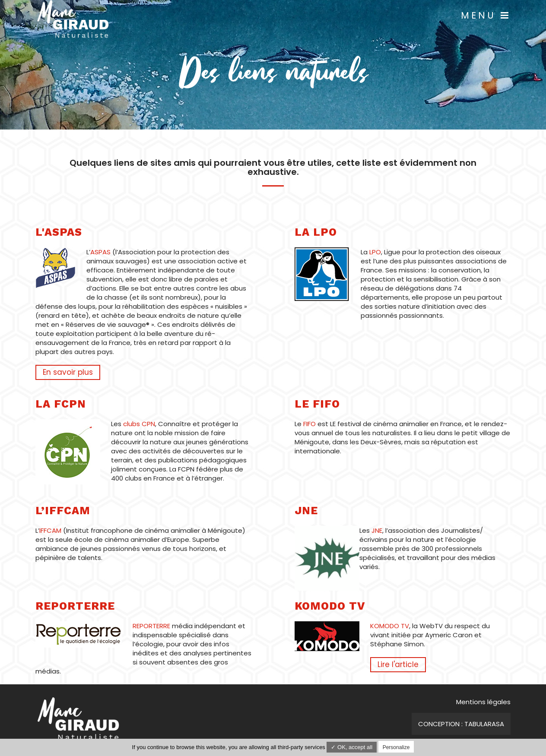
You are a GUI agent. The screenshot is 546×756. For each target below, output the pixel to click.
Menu (486, 15)
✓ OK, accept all (352, 747)
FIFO (310, 424)
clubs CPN (139, 424)
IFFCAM (50, 530)
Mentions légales (483, 702)
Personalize (396, 747)
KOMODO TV (390, 626)
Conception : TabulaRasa (461, 724)
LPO (375, 252)
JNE (377, 530)
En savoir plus (68, 372)
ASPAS (100, 252)
